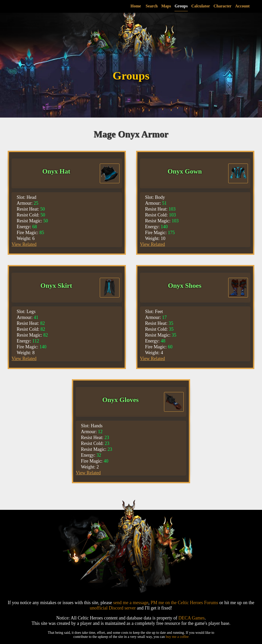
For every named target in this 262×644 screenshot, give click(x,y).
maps (174, 6)
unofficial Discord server (113, 608)
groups (189, 6)
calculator (209, 6)
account (250, 6)
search (160, 6)
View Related (24, 244)
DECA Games (192, 618)
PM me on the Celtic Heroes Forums (184, 603)
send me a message (131, 603)
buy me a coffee (177, 637)
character (231, 6)
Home (144, 6)
